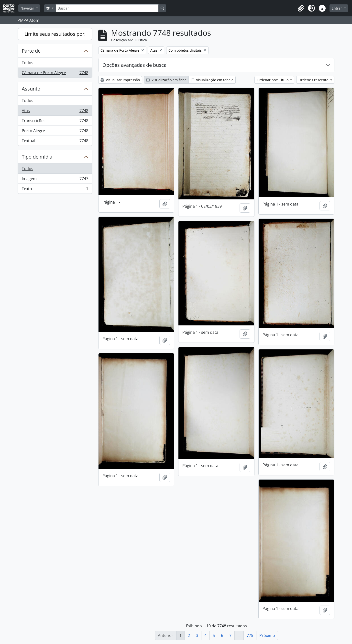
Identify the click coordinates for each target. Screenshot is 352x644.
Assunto (31, 89)
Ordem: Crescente (314, 80)
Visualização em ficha (166, 80)
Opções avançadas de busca (134, 65)
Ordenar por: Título (273, 80)
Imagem (55, 180)
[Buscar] (107, 8)
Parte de (31, 51)
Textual (55, 142)
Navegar (28, 8)
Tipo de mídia (37, 157)
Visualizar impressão (120, 80)
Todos (27, 63)
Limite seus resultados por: (55, 34)
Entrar (337, 8)
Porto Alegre (55, 132)
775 (250, 635)
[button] (301, 8)
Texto (55, 190)
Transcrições (55, 122)
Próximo (267, 635)
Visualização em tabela (212, 80)
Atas (55, 112)
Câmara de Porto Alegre (55, 74)
